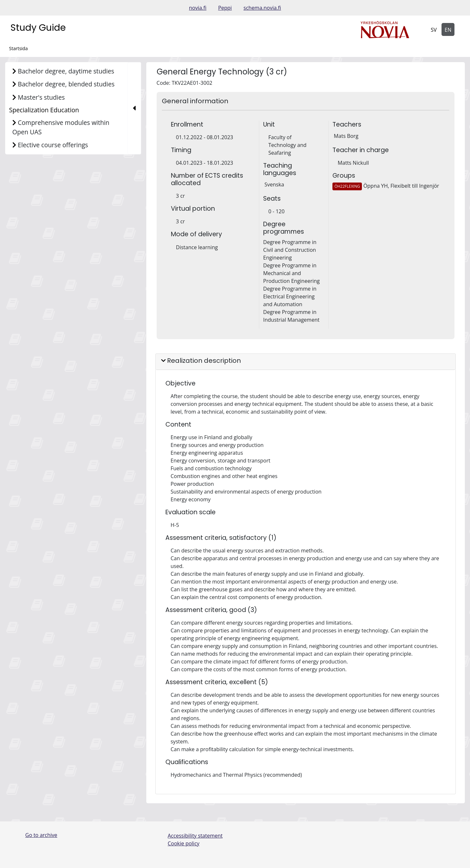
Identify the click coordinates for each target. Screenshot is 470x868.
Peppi (225, 8)
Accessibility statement (195, 836)
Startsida (18, 48)
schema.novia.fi (262, 8)
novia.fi (198, 8)
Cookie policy (184, 843)
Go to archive (41, 835)
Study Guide (38, 28)
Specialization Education (44, 110)
